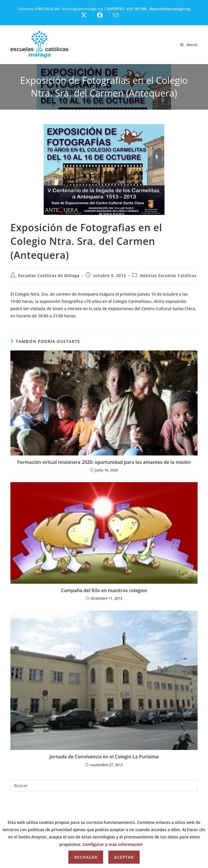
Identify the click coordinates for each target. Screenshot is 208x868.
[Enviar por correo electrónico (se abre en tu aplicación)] (119, 15)
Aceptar (124, 857)
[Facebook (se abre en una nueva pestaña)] (103, 15)
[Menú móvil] (189, 45)
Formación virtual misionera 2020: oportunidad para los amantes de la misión (104, 462)
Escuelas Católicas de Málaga (49, 275)
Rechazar (86, 857)
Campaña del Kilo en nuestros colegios (104, 590)
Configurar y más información (113, 844)
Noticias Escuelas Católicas (168, 275)
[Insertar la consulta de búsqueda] (104, 786)
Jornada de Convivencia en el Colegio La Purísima (104, 757)
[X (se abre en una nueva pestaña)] (88, 15)
